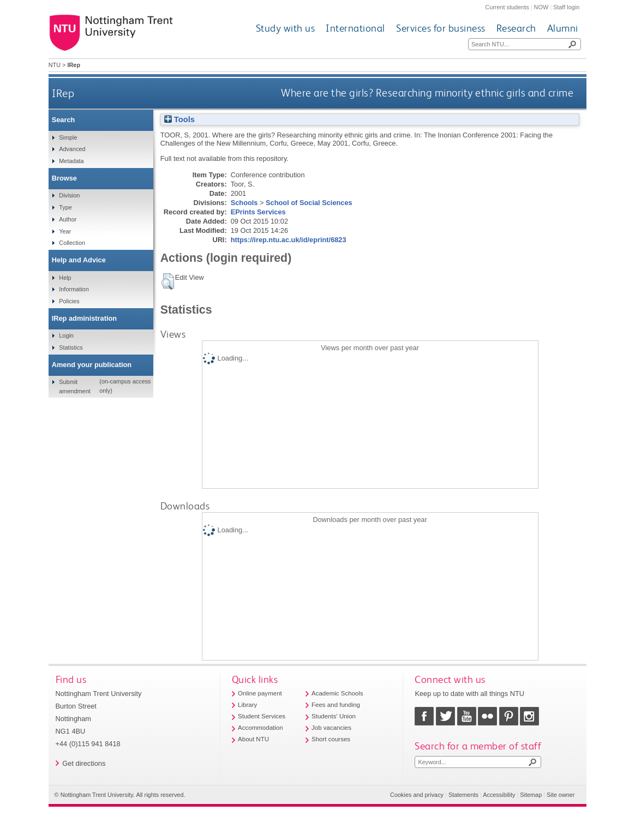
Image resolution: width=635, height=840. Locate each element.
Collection (72, 243)
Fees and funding (336, 705)
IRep (63, 93)
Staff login (566, 7)
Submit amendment (74, 386)
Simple (68, 137)
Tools (179, 119)
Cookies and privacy (417, 795)
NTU (55, 65)
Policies (69, 301)
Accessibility (499, 795)
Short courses (331, 739)
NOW (541, 7)
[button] (168, 281)
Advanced (72, 149)
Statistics (71, 347)
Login (66, 335)
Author (68, 219)
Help (65, 278)
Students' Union (334, 716)
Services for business (441, 28)
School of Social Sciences (309, 203)
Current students (507, 7)
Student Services (262, 716)
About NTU (253, 739)
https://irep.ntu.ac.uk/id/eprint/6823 (289, 240)
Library (247, 705)
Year (65, 231)
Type (65, 207)
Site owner (561, 795)
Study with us (286, 28)
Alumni (563, 28)
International (355, 28)
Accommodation (260, 728)
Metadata (71, 161)
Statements (463, 795)
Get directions (84, 763)
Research (516, 28)
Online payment (260, 693)
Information (74, 289)
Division (69, 195)
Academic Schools (337, 693)
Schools (244, 203)
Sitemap (531, 795)
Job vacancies (331, 728)
